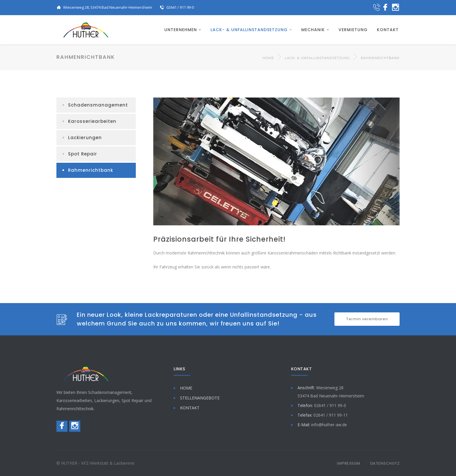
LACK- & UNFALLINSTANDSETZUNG (249, 30)
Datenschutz (385, 463)
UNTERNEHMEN (181, 30)
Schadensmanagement (98, 105)
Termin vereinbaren (367, 319)
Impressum (349, 463)
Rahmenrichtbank (91, 170)
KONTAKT (388, 30)
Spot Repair (83, 154)
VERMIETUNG (353, 30)
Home (268, 58)
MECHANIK (313, 30)
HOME (186, 388)
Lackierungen (85, 138)
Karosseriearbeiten (92, 121)
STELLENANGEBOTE (200, 398)
